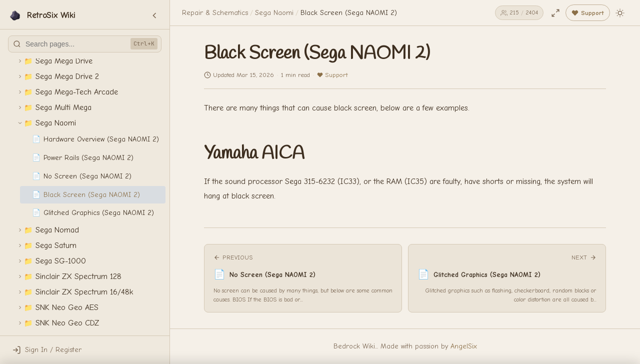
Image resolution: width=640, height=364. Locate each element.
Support (332, 75)
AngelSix (464, 346)
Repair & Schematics (215, 13)
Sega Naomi (274, 13)
